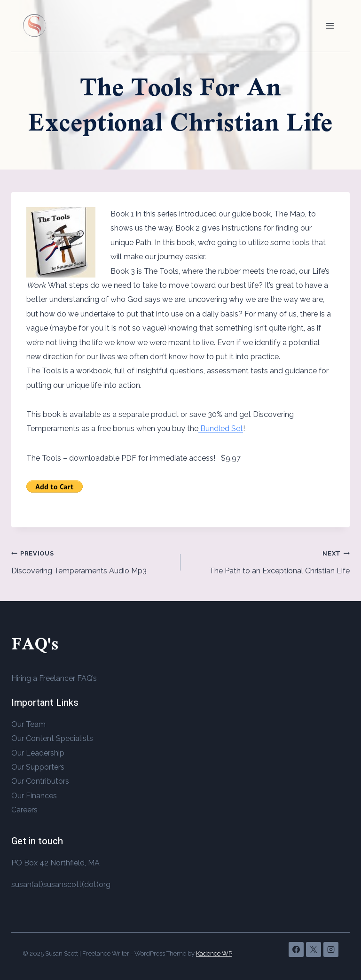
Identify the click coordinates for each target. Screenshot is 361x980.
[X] (314, 949)
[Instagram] (331, 949)
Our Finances (34, 796)
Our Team (28, 724)
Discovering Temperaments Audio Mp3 (92, 561)
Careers (24, 810)
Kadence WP (214, 953)
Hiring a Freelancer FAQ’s (54, 678)
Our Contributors (40, 781)
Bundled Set (221, 428)
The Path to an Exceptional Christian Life (269, 561)
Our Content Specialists (52, 738)
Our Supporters (38, 767)
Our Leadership (38, 753)
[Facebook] (296, 949)
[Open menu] (330, 26)
